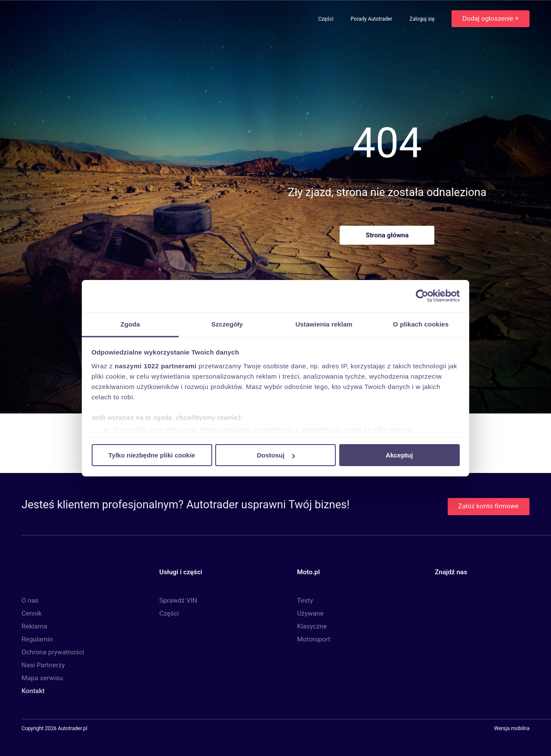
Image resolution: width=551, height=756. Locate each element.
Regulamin (37, 639)
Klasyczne (312, 626)
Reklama (34, 626)
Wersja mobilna (512, 729)
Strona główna (387, 235)
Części (326, 19)
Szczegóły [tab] (227, 324)
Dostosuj (276, 455)
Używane (310, 613)
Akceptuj (399, 455)
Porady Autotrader (372, 19)
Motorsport (314, 639)
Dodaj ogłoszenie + (491, 19)
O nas (30, 600)
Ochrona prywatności (53, 652)
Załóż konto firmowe (489, 506)
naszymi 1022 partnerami (156, 366)
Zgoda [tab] (130, 324)
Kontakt (33, 691)
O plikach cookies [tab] (421, 324)
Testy (305, 600)
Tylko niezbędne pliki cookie (152, 455)
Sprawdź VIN (178, 600)
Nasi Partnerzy (43, 665)
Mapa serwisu (42, 678)
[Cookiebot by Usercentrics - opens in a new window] (422, 296)
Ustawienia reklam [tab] (324, 324)
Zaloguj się (423, 19)
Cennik (32, 613)
